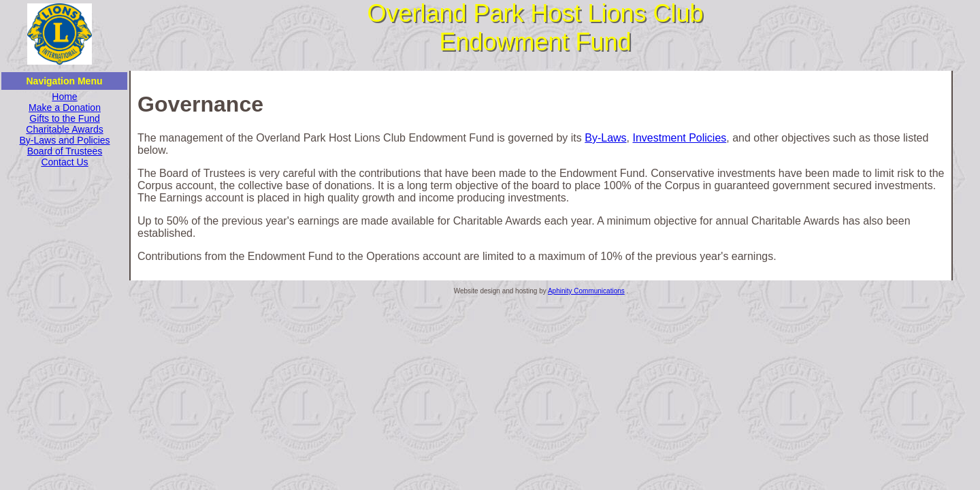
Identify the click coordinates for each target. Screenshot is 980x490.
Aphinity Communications (586, 291)
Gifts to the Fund (65, 118)
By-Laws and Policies (64, 140)
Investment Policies (679, 138)
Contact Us (64, 162)
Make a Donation (65, 108)
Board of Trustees (65, 151)
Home (64, 97)
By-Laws (605, 138)
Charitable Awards (64, 129)
